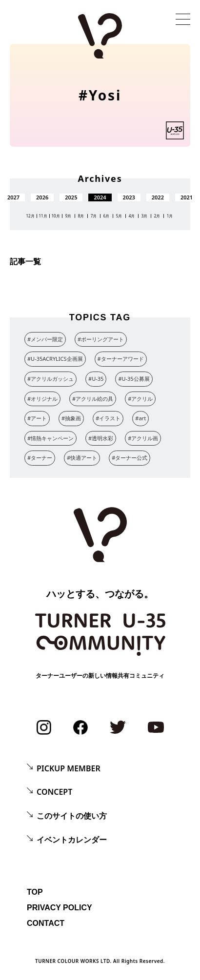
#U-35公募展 (134, 379)
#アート (37, 418)
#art (140, 418)
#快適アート (82, 458)
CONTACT (46, 923)
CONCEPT (54, 792)
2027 (13, 197)
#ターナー (40, 458)
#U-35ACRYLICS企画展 (55, 359)
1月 (170, 216)
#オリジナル (42, 399)
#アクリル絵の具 (93, 399)
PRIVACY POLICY (60, 908)
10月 (55, 216)
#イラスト (108, 418)
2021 (187, 197)
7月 (94, 216)
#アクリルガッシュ (50, 379)
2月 (157, 216)
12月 (30, 216)
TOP (35, 892)
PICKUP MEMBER (69, 768)
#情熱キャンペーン (50, 438)
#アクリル (140, 399)
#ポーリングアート (101, 339)
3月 (145, 216)
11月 (43, 216)
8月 (81, 216)
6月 (107, 216)
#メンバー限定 (45, 339)
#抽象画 (71, 418)
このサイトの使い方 (72, 816)
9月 (69, 216)
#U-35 (96, 379)
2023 (129, 197)
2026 (42, 197)
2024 (100, 197)
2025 (71, 197)
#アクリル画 (143, 438)
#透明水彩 (101, 438)
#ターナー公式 (130, 458)
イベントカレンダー (72, 840)
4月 (132, 216)
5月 (119, 216)
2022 (158, 197)
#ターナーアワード (121, 359)
